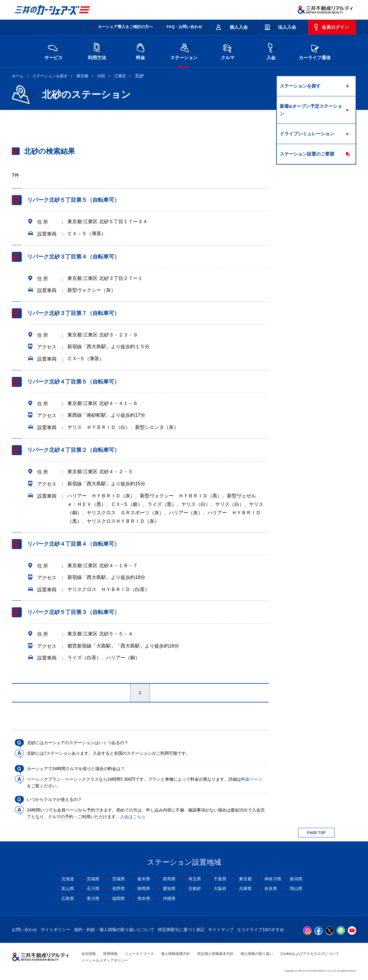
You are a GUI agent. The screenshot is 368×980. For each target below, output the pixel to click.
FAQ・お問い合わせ (184, 27)
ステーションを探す (50, 76)
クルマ (228, 51)
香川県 (93, 898)
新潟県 (296, 879)
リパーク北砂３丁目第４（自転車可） (73, 257)
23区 (101, 76)
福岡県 (118, 898)
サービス (53, 51)
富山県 (68, 888)
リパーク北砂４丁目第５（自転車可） (73, 382)
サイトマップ (221, 930)
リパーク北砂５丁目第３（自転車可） (73, 612)
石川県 (93, 888)
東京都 (82, 76)
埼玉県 (195, 879)
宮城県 (93, 879)
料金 (140, 51)
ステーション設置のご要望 (307, 154)
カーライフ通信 (315, 51)
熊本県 (144, 898)
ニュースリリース (139, 954)
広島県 (68, 898)
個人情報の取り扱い (257, 954)
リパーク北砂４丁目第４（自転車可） (73, 544)
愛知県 (169, 888)
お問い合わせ (24, 930)
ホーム (18, 76)
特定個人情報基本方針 (215, 954)
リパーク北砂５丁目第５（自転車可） (73, 200)
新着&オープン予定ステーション (311, 110)
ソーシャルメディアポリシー (105, 960)
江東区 (120, 76)
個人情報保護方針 (176, 954)
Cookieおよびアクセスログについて (310, 954)
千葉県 (220, 879)
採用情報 (110, 954)
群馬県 (169, 879)
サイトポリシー (56, 930)
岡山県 (296, 888)
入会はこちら (133, 817)
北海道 (68, 879)
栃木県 (144, 879)
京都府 (195, 888)
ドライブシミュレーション (307, 134)
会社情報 (89, 954)
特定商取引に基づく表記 (181, 930)
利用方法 (97, 51)
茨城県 (118, 879)
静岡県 (144, 888)
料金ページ (252, 779)
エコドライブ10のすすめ (260, 930)
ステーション (184, 51)
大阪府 (220, 888)
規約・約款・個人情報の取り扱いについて (114, 930)
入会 (271, 51)
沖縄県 (169, 898)
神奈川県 (273, 879)
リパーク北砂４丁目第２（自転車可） (73, 450)
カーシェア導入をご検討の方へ (125, 27)
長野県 (118, 888)
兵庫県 (245, 888)
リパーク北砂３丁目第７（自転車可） (73, 313)
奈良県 (271, 888)
